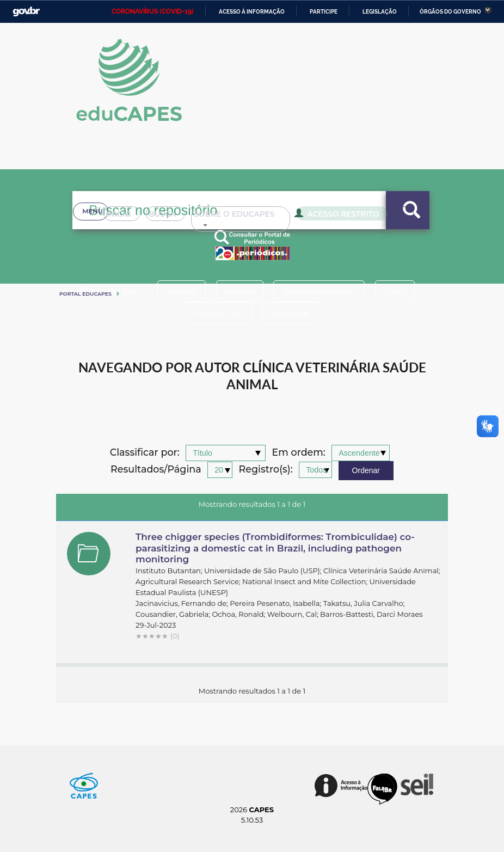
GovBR (26, 12)
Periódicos (292, 313)
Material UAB (217, 313)
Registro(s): (266, 470)
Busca (147, 229)
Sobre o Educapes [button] (228, 229)
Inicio (97, 229)
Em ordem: (299, 453)
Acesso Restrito (323, 228)
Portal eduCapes (85, 294)
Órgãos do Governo (450, 12)
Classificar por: (145, 453)
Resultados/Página (156, 470)
